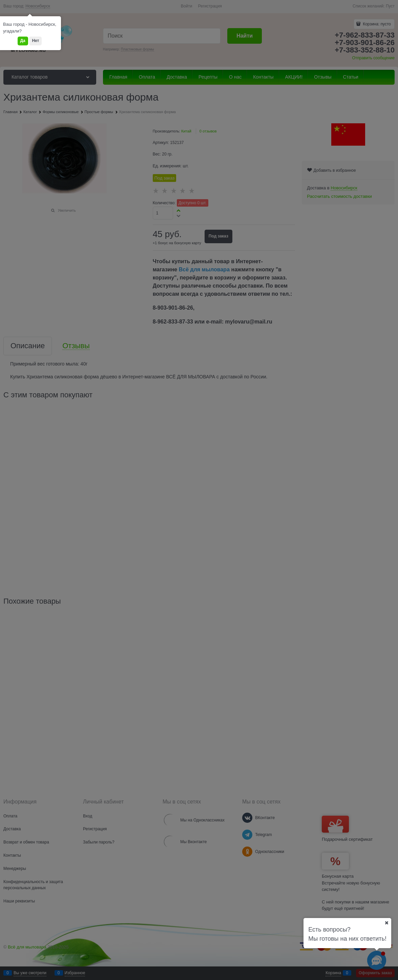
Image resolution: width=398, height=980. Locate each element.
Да (23, 41)
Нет (35, 41)
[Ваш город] (386, 923)
